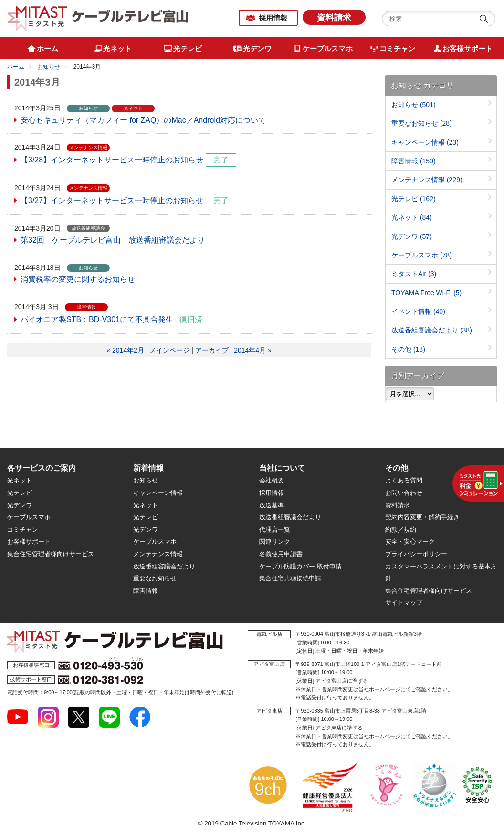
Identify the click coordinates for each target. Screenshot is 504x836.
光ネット (412, 217)
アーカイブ (212, 350)
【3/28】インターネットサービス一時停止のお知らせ (112, 160)
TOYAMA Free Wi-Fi (426, 293)
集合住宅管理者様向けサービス (51, 554)
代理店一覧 (275, 530)
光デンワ (412, 236)
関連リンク (275, 541)
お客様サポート (29, 541)
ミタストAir (414, 274)
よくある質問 (404, 480)
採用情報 (273, 18)
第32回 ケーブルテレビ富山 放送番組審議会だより (113, 240)
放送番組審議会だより (432, 330)
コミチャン (23, 530)
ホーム (16, 67)
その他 (408, 349)
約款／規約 (401, 530)
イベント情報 (418, 311)
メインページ (169, 350)
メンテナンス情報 (427, 180)
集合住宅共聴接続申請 (290, 578)
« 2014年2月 (125, 350)
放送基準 (272, 505)
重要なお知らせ (422, 123)
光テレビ (414, 199)
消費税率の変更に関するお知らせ (78, 279)
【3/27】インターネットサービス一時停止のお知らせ (112, 200)
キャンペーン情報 (425, 142)
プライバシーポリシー (416, 554)
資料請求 (334, 18)
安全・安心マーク (410, 541)
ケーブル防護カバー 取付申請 (300, 566)
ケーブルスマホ (422, 255)
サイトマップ (404, 603)
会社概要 (272, 480)
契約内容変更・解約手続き (422, 517)
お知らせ (49, 67)
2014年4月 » (253, 350)
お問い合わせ (404, 493)
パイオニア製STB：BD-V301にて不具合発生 (97, 319)
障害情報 (414, 161)
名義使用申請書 (281, 554)
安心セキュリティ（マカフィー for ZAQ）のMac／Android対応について (143, 120)
